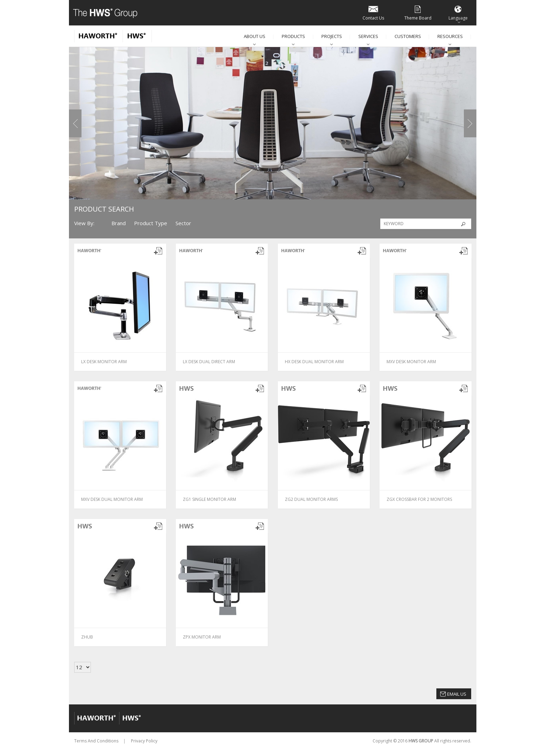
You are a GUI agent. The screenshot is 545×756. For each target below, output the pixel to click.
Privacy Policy (144, 741)
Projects (332, 36)
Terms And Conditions (96, 741)
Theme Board (418, 12)
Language (458, 12)
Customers (408, 36)
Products (293, 36)
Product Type (151, 223)
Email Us (457, 694)
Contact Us (373, 12)
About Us (255, 36)
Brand (119, 223)
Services (368, 36)
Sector (183, 223)
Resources (450, 36)
